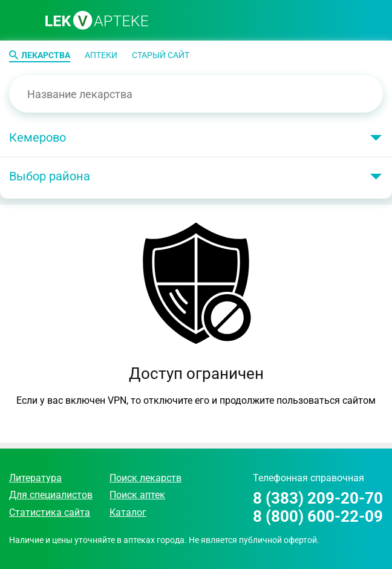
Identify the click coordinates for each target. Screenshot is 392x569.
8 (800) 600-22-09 (318, 517)
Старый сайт (161, 55)
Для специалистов (51, 495)
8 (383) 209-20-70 (318, 498)
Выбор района (50, 176)
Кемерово (38, 137)
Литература (35, 478)
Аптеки (101, 55)
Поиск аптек (137, 495)
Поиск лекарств (145, 478)
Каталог (128, 512)
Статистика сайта (50, 512)
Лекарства (46, 55)
